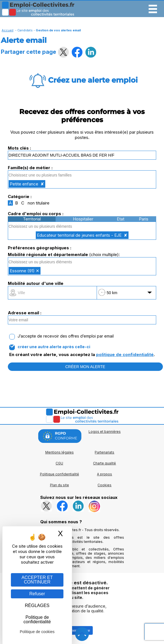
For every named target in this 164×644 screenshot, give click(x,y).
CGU (59, 463)
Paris (144, 219)
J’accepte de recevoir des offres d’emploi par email (66, 336)
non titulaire (39, 203)
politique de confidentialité (125, 354)
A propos (104, 474)
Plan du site (60, 485)
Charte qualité (104, 463)
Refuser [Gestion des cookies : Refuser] (37, 594)
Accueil (8, 30)
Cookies (104, 485)
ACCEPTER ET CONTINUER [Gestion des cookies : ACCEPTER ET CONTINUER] (37, 580)
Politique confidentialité (60, 474)
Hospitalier (83, 219)
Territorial (32, 219)
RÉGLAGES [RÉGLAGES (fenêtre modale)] (37, 605)
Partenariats (104, 452)
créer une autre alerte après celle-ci (54, 347)
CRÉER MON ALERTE (85, 367)
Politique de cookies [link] (37, 632)
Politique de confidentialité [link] (37, 619)
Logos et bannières (105, 432)
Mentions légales (60, 452)
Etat (121, 219)
